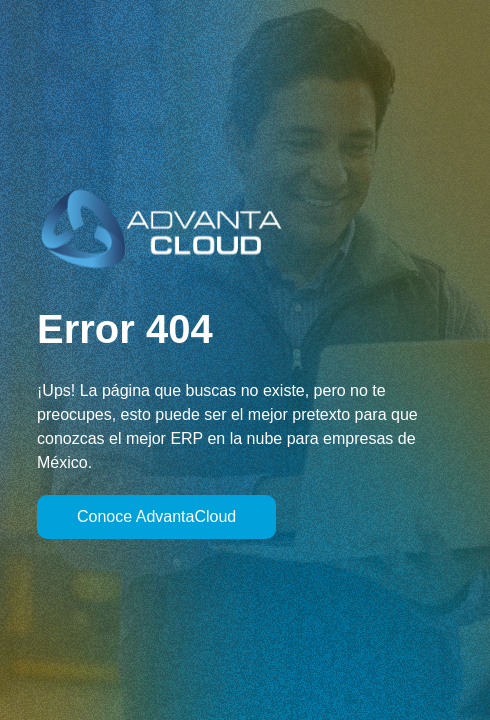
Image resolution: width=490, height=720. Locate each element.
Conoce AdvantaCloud (156, 516)
